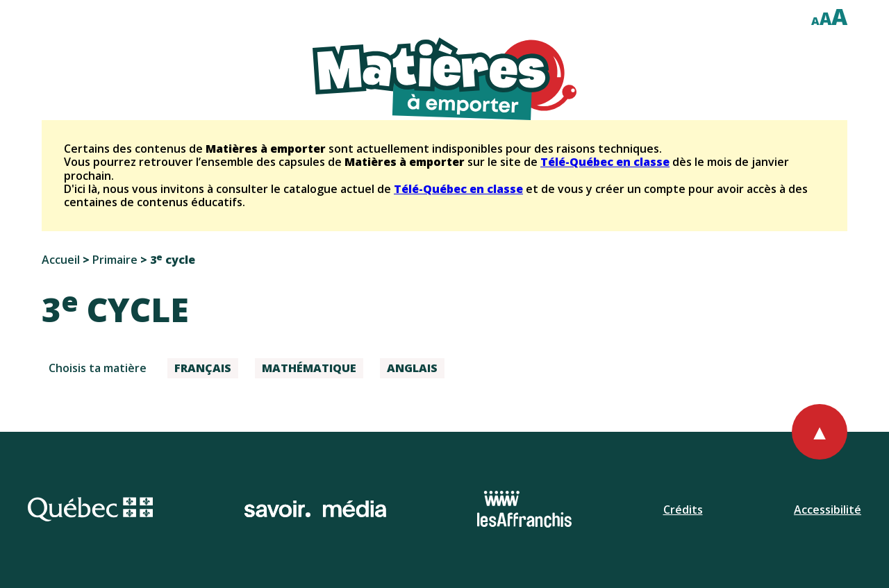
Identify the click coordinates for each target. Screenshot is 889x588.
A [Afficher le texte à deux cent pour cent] (839, 16)
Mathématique (309, 368)
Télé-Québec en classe (605, 162)
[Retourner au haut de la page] (820, 432)
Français (203, 368)
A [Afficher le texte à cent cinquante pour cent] (825, 18)
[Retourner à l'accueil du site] (444, 79)
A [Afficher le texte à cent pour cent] (815, 21)
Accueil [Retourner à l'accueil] (61, 260)
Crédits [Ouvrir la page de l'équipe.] (683, 510)
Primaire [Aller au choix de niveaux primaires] (115, 260)
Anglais (412, 368)
